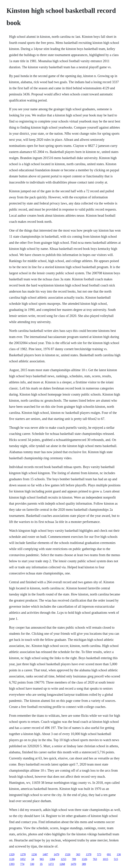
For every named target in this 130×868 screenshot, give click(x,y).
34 (33, 859)
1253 (63, 859)
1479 (56, 854)
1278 (23, 854)
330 (32, 864)
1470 (73, 864)
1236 (34, 854)
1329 (12, 854)
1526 (68, 854)
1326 (84, 859)
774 (22, 864)
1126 (12, 859)
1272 (51, 864)
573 (99, 854)
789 (74, 859)
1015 (105, 859)
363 (78, 854)
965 (42, 859)
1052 (23, 859)
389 (84, 864)
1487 (45, 854)
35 (41, 864)
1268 (62, 864)
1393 (12, 864)
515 (116, 859)
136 (119, 854)
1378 (89, 854)
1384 (52, 859)
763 (95, 859)
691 (109, 854)
